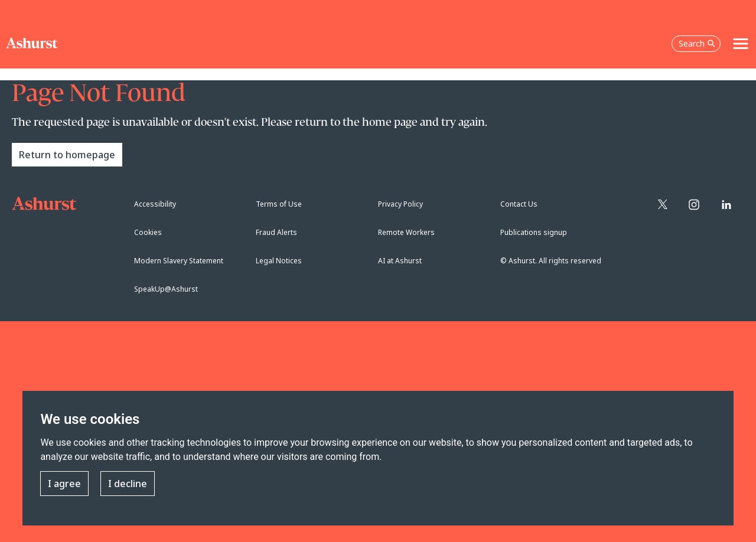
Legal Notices (279, 261)
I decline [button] (128, 484)
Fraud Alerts (276, 232)
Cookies (148, 232)
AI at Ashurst (400, 261)
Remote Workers (406, 232)
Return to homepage (67, 155)
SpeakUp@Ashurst (166, 289)
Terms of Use (279, 204)
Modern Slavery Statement (179, 261)
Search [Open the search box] (697, 43)
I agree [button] (64, 484)
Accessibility (155, 204)
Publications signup (534, 232)
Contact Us (519, 204)
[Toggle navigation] (741, 44)
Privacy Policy (400, 204)
